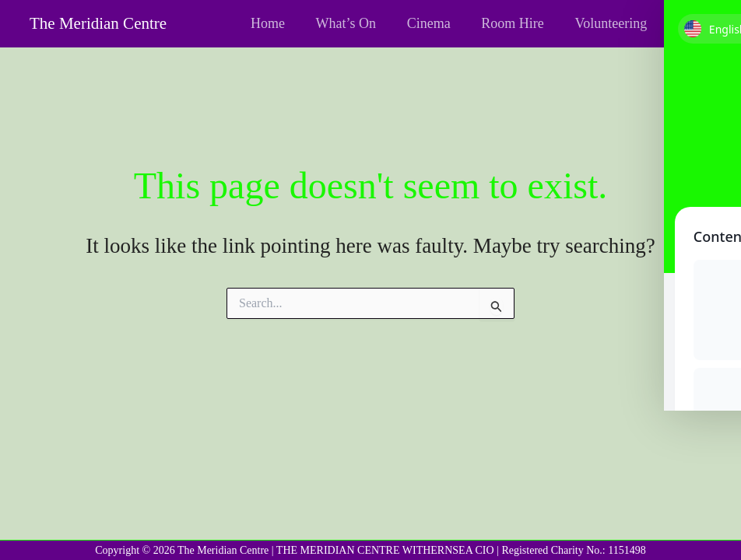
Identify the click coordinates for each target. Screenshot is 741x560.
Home (280, 23)
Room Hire (517, 23)
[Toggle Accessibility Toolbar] (709, 32)
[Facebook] (685, 25)
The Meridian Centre (98, 23)
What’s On (355, 23)
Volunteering (612, 23)
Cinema (436, 23)
